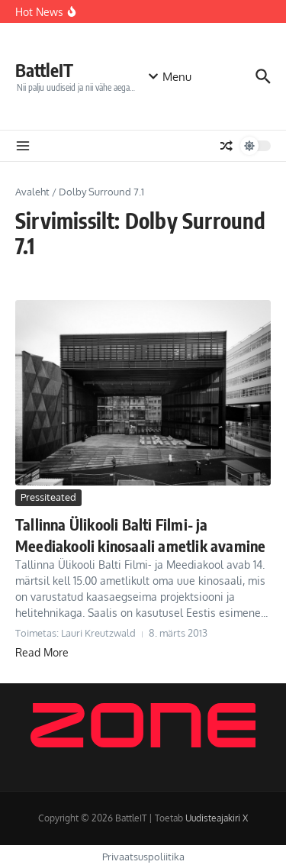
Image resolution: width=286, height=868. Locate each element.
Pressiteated (48, 497)
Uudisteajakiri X (217, 818)
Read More (42, 652)
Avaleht (32, 192)
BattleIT (44, 70)
